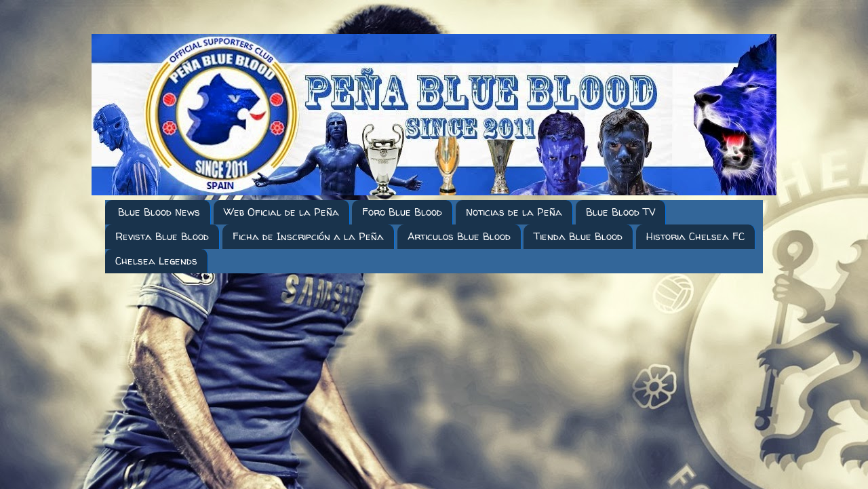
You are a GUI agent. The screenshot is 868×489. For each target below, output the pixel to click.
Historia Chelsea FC (695, 236)
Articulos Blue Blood (459, 236)
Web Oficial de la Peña (281, 212)
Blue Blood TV (620, 212)
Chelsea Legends (156, 261)
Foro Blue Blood (402, 212)
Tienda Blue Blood (578, 236)
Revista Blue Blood (162, 236)
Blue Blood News (159, 212)
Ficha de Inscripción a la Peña (308, 236)
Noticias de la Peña (514, 212)
